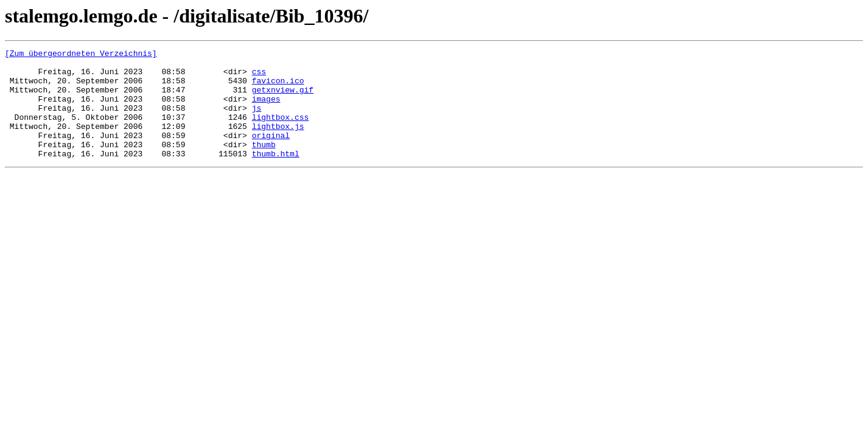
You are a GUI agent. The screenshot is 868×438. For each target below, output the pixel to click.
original (271, 153)
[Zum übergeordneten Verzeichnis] (81, 55)
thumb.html (276, 175)
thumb (264, 164)
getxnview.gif (283, 99)
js (257, 120)
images (266, 109)
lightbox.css (281, 131)
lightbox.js (278, 142)
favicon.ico (278, 88)
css (259, 77)
